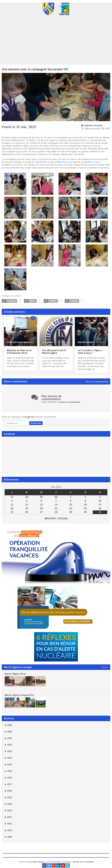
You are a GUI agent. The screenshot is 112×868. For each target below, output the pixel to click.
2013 (8, 812)
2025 (8, 734)
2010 (8, 832)
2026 (8, 727)
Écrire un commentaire (97, 382)
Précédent (51, 520)
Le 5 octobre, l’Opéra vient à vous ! (90, 352)
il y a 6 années (62, 342)
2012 (8, 819)
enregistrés (29, 419)
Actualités (48, 342)
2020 (8, 766)
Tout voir (105, 669)
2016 (8, 793)
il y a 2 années (98, 342)
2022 (8, 753)
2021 (8, 760)
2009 (8, 839)
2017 (8, 786)
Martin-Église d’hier (15, 676)
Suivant (62, 520)
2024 (8, 740)
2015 (8, 799)
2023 (8, 747)
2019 (8, 773)
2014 (8, 806)
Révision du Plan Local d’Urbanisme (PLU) (20, 352)
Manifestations (86, 342)
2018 (8, 780)
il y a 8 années (27, 342)
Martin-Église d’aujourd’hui (19, 697)
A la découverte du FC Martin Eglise (55, 352)
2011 (8, 826)
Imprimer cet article (92, 126)
